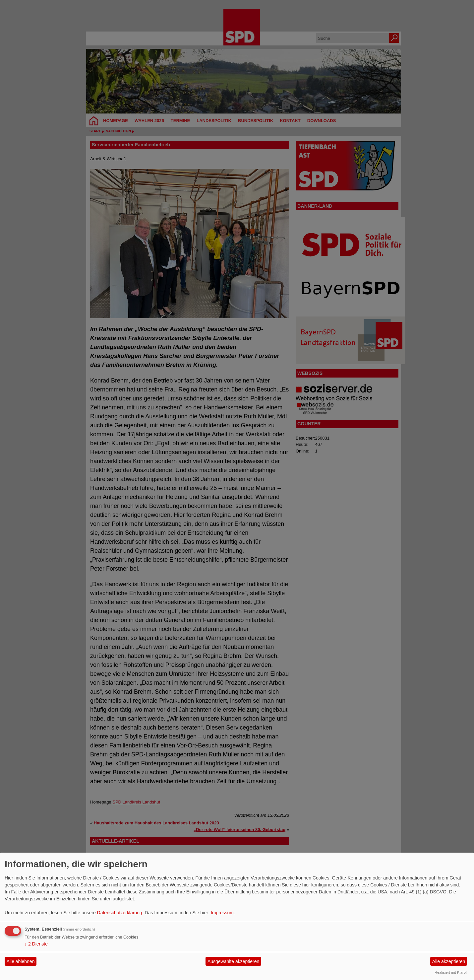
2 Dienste (36, 944)
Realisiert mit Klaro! (451, 972)
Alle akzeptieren (449, 961)
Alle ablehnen (21, 961)
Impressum (222, 913)
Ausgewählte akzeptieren (233, 961)
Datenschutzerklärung (120, 913)
